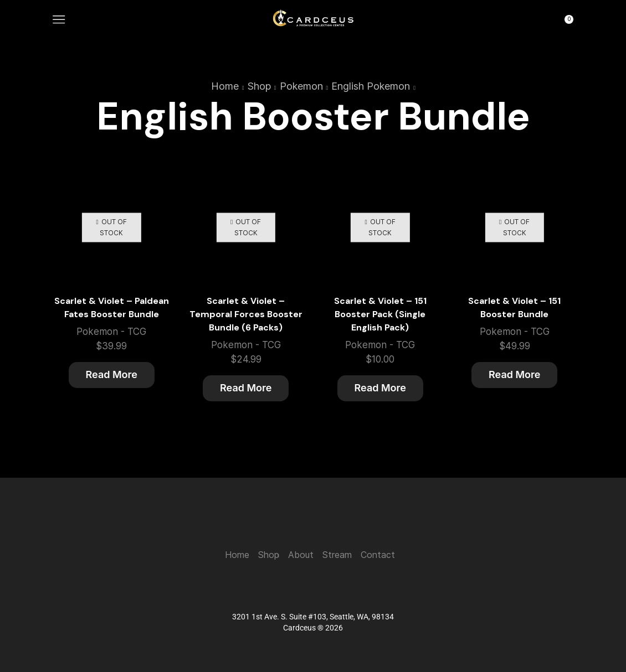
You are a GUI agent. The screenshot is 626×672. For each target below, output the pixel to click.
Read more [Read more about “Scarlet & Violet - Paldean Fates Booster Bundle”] (112, 374)
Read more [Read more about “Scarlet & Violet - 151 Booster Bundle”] (514, 374)
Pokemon (301, 86)
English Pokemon (371, 86)
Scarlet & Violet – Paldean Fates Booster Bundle (112, 307)
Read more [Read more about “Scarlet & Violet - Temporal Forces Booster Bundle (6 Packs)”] (246, 388)
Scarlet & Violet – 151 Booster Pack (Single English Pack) (380, 314)
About (301, 555)
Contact (378, 555)
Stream (337, 555)
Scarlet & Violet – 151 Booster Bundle (514, 307)
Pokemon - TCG (111, 332)
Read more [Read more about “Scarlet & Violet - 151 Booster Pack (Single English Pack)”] (380, 388)
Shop (259, 86)
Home (225, 86)
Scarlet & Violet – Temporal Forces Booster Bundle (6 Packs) (246, 314)
